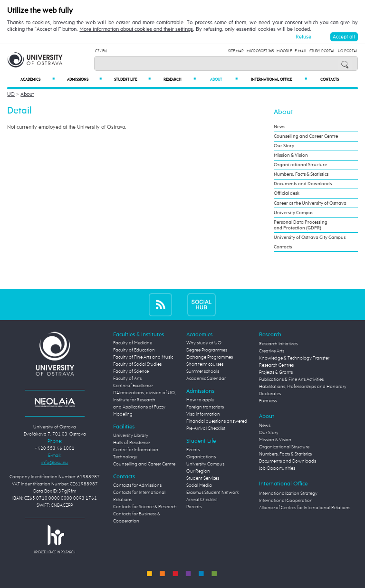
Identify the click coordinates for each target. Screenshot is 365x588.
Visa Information (203, 414)
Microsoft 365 (260, 51)
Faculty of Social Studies (137, 364)
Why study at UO (204, 343)
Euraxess (268, 401)
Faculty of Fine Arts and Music (143, 357)
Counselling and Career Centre (306, 136)
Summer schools (203, 371)
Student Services (203, 478)
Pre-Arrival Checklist (206, 428)
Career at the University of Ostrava (310, 203)
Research (180, 80)
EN (105, 51)
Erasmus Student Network (213, 493)
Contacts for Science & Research (145, 507)
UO (11, 94)
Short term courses (205, 364)
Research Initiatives (278, 344)
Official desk (287, 193)
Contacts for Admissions (137, 485)
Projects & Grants (276, 372)
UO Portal (348, 51)
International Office (279, 80)
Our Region (198, 471)
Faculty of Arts (127, 379)
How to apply (200, 400)
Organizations (201, 457)
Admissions (84, 80)
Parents (194, 507)
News (279, 127)
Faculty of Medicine (133, 343)
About (224, 80)
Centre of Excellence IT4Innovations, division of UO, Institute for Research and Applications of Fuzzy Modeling (144, 400)
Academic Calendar (206, 379)
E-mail (301, 51)
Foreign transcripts (205, 407)
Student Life (132, 80)
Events (193, 450)
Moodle (284, 51)
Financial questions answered (217, 421)
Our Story (284, 146)
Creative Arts (272, 351)
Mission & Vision (291, 155)
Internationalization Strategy (288, 493)
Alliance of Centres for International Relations (305, 508)
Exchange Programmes (210, 357)
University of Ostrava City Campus (310, 237)
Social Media (199, 485)
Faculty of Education (134, 350)
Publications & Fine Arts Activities (291, 379)
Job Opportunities (277, 468)
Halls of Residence (131, 443)
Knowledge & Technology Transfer (294, 358)
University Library (131, 436)
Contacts (330, 80)
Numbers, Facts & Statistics (301, 174)
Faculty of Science (131, 371)
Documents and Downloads (303, 184)
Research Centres (276, 365)
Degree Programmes (207, 350)
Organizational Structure (300, 165)
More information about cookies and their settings (136, 29)
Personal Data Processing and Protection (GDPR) (301, 225)
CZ (97, 51)
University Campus (293, 213)
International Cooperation (286, 501)
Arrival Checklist (202, 500)
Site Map (236, 51)
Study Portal (322, 51)
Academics (38, 80)
